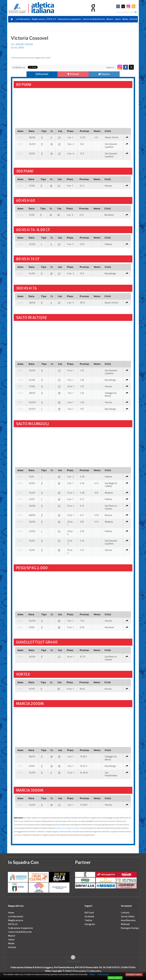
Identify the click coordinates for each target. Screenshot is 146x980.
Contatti (125, 913)
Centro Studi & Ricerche (94, 19)
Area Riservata (128, 920)
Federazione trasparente (69, 19)
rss (134, 6)
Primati (73, 74)
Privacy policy (79, 971)
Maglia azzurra (39, 19)
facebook (118, 6)
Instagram (90, 924)
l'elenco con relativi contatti (67, 828)
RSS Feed (89, 913)
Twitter (88, 920)
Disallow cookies (134, 974)
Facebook (89, 917)
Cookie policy (95, 971)
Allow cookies (115, 978)
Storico (104, 74)
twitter (123, 6)
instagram (128, 6)
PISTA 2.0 (51, 19)
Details (92, 974)
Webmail (125, 924)
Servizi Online (128, 917)
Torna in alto (73, 961)
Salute (118, 19)
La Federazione (23, 19)
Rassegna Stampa (130, 928)
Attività (133, 19)
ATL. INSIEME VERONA (22, 44)
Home (11, 913)
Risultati (42, 74)
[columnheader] (21, 131)
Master (110, 19)
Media (125, 19)
